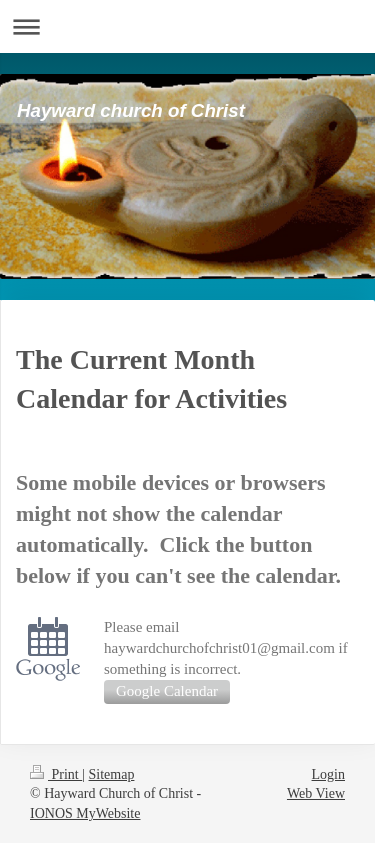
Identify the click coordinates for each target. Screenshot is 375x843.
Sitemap (112, 774)
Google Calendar (167, 691)
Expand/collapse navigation (187, 26)
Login (328, 774)
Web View (316, 793)
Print (56, 774)
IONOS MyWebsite (85, 813)
